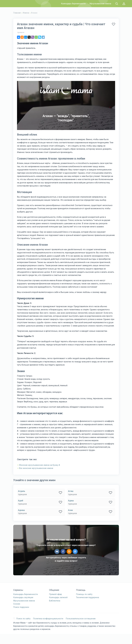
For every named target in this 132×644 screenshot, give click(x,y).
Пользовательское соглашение (81, 619)
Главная (17, 13)
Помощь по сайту (84, 594)
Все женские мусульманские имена (36, 468)
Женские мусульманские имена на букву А (39, 465)
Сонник (17, 604)
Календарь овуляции (23, 597)
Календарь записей (58, 597)
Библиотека (55, 601)
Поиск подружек (21, 607)
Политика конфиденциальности (48, 619)
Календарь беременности (73, 4)
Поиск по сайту (22, 619)
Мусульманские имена (100, 4)
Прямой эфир (55, 594)
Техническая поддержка (87, 597)
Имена (26, 13)
